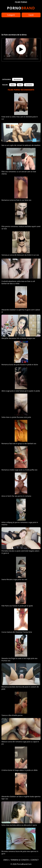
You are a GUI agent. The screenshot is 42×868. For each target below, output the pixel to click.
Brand (21, 8)
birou (13, 85)
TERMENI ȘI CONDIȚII (20, 860)
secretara (29, 85)
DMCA (6, 860)
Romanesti (17, 79)
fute (20, 85)
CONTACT (35, 860)
